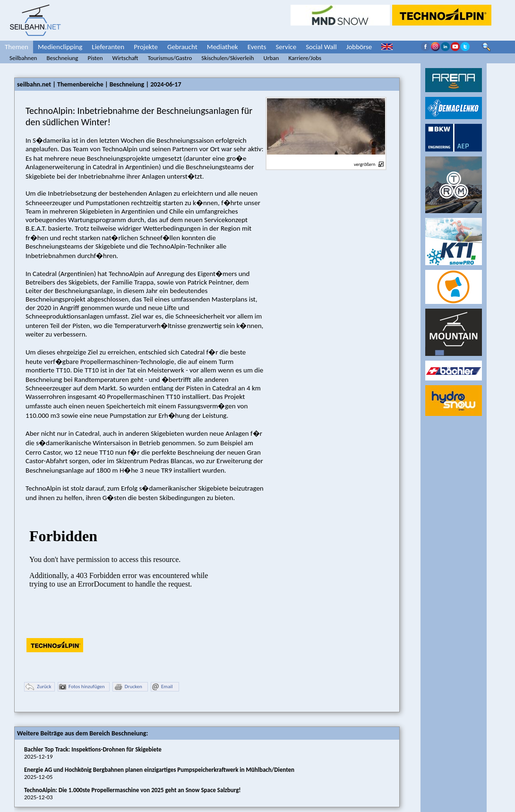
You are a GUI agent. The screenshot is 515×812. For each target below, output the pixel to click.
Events (257, 47)
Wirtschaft (125, 58)
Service (286, 47)
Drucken (128, 687)
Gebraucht (182, 47)
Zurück (38, 687)
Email (162, 687)
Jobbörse (359, 47)
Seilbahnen (23, 58)
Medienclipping (60, 47)
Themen (17, 47)
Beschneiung (62, 58)
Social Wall (321, 47)
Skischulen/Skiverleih (227, 58)
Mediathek (223, 47)
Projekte (146, 47)
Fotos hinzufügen (82, 687)
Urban (271, 58)
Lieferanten (108, 47)
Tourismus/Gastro (170, 58)
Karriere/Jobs (305, 58)
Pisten (95, 58)
